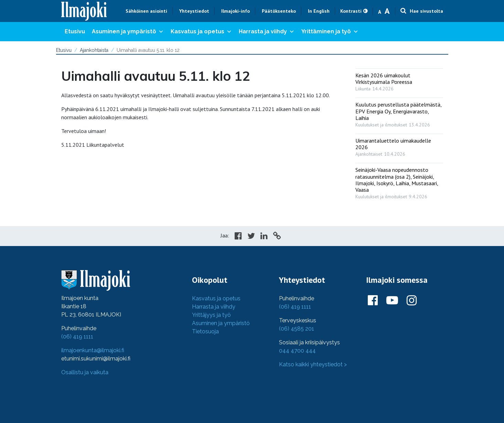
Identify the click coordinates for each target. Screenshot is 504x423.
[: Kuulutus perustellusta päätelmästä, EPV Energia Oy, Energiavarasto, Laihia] (399, 113)
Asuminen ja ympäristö (128, 32)
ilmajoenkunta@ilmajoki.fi (93, 350)
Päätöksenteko (279, 11)
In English (319, 11)
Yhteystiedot (194, 11)
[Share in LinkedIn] (264, 237)
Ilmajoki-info (235, 11)
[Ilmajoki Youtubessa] (392, 301)
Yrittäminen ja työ (330, 32)
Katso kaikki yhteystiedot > (313, 364)
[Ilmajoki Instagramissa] (412, 301)
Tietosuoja (205, 331)
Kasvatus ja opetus (201, 32)
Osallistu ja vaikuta (85, 372)
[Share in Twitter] (251, 237)
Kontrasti (351, 11)
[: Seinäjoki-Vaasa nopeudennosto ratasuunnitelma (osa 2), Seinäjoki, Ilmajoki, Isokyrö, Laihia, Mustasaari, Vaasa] (399, 182)
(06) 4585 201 (297, 329)
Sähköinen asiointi (146, 11)
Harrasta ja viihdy (267, 32)
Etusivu (75, 31)
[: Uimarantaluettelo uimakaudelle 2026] (399, 146)
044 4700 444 (297, 351)
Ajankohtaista (94, 50)
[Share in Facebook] (238, 237)
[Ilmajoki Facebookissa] (373, 301)
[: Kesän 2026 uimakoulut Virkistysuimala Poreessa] (399, 80)
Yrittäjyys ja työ (211, 315)
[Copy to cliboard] (277, 237)
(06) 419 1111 (77, 337)
